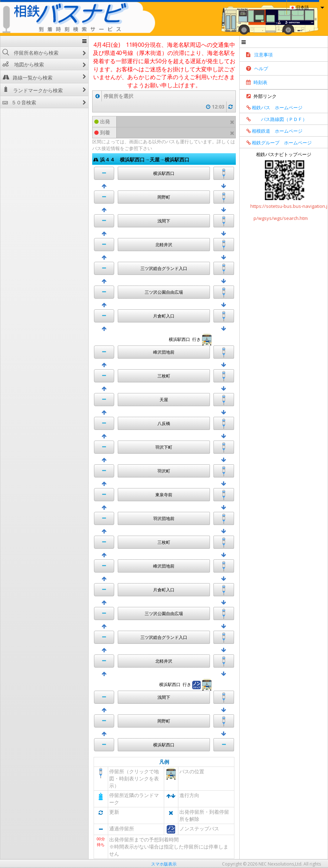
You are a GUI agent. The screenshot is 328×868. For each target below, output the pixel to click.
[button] (104, 173)
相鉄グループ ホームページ (277, 143)
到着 (102, 132)
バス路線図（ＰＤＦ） (274, 119)
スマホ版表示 (164, 864)
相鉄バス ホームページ (272, 107)
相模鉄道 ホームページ (272, 131)
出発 (102, 121)
